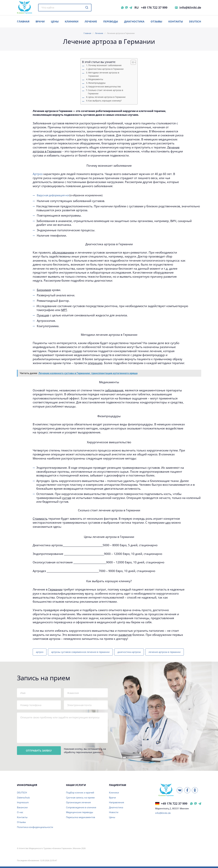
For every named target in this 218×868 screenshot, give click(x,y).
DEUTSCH (22, 792)
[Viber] (126, 8)
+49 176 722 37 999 (154, 8)
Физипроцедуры (97, 83)
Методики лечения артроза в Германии (104, 74)
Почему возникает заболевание (105, 65)
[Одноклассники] (195, 790)
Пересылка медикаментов (81, 817)
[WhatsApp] (122, 8)
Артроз (38, 174)
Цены (112, 817)
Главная (87, 33)
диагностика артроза (129, 652)
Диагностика (134, 21)
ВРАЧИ (40, 21)
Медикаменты (96, 79)
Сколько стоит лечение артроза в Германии (106, 92)
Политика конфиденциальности (35, 827)
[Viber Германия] (196, 804)
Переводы (111, 21)
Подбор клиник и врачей (80, 792)
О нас (20, 812)
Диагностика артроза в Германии (106, 69)
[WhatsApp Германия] (191, 804)
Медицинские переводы (80, 812)
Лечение (91, 21)
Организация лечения (78, 802)
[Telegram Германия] (200, 804)
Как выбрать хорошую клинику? (105, 101)
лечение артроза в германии (165, 652)
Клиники (72, 21)
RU (137, 8)
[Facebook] (187, 790)
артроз (40, 652)
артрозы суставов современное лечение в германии (80, 652)
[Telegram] (131, 8)
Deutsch (195, 21)
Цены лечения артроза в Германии (107, 97)
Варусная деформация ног (53, 195)
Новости (114, 812)
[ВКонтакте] (180, 790)
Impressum (23, 802)
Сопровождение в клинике (81, 807)
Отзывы (156, 21)
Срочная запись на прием (80, 797)
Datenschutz (23, 797)
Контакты (176, 21)
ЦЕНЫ (55, 21)
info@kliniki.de (190, 8)
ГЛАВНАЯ (23, 21)
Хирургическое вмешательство (105, 87)
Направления (116, 802)
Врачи (112, 797)
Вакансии (22, 807)
